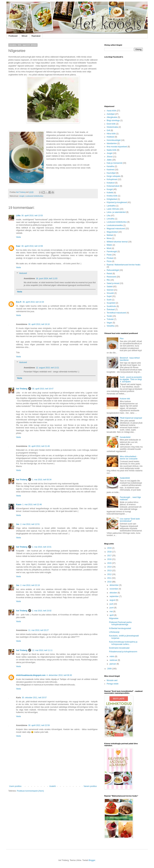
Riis (108, 280)
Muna (109, 238)
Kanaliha (110, 166)
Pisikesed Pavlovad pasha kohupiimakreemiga (120, 623)
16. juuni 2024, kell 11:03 (47, 279)
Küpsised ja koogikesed (117, 202)
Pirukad (110, 258)
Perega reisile (113, 684)
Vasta (18, 237)
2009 (110, 669)
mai (111, 611)
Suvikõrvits (111, 306)
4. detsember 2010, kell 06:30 (59, 675)
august (113, 600)
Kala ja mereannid (114, 163)
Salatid (110, 287)
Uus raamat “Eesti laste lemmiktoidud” (130, 520)
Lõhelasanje (114, 632)
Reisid (109, 274)
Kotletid (110, 193)
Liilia (18, 216)
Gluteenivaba (112, 127)
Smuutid (110, 293)
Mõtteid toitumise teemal (117, 242)
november (114, 589)
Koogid (110, 189)
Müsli (109, 248)
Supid (109, 296)
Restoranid (111, 277)
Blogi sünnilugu (113, 120)
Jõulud (109, 157)
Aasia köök (111, 111)
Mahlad (110, 235)
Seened (110, 290)
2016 (110, 559)
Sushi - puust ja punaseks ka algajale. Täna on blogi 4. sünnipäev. (131, 379)
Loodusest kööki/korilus (34, 196)
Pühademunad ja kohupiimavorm (123, 652)
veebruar (114, 660)
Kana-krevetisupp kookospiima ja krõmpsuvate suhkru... (123, 643)
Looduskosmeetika (115, 225)
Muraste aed (112, 680)
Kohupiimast (112, 179)
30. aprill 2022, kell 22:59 (39, 725)
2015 (110, 563)
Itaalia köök (112, 150)
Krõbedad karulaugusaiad (120, 628)
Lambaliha (111, 206)
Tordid (109, 316)
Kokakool (111, 183)
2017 (110, 556)
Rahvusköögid (113, 270)
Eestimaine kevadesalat (119, 648)
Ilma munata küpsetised (117, 147)
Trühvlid (110, 319)
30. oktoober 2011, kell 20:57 (34, 698)
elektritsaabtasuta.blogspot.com (31, 675)
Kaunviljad (111, 173)
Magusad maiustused (116, 229)
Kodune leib (125, 399)
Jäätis (109, 160)
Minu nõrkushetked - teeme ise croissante (129, 458)
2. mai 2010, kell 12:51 (30, 524)
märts (112, 656)
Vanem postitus (90, 786)
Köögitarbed (112, 199)
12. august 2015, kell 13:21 (47, 368)
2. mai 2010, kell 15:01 (42, 547)
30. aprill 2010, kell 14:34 (33, 302)
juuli (112, 604)
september (114, 596)
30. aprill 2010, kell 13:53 (32, 216)
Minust (24, 36)
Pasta (109, 255)
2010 (110, 582)
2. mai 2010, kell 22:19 (30, 585)
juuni (112, 608)
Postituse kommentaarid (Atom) (30, 791)
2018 (110, 552)
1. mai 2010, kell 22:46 (32, 505)
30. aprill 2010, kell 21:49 (39, 446)
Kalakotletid (125, 478)
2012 (110, 574)
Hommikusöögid (114, 140)
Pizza (109, 261)
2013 (110, 571)
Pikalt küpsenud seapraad (131, 418)
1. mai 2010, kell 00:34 (42, 480)
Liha (109, 216)
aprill (112, 615)
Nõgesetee (114, 618)
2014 (110, 567)
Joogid (22, 196)
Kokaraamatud (113, 186)
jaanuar (113, 664)
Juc (18, 524)
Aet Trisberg (22, 389)
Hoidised (110, 137)
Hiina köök (111, 134)
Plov (122, 339)
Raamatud (36, 36)
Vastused (23, 273)
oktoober (114, 593)
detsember (114, 585)
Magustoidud (112, 232)
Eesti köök (111, 124)
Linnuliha (111, 219)
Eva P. (19, 302)
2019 (110, 548)
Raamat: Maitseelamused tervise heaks (124, 265)
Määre (109, 245)
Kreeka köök (112, 196)
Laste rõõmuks (113, 209)
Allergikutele (112, 117)
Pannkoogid (112, 252)
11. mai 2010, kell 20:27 (38, 630)
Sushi (109, 300)
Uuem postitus (15, 786)
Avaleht (53, 786)
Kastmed (110, 170)
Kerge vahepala (113, 176)
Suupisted (111, 303)
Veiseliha (111, 326)
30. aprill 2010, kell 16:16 (39, 324)
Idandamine (112, 143)
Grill (108, 130)
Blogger (92, 860)
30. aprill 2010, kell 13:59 (32, 246)
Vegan (109, 323)
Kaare (19, 505)
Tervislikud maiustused (116, 313)
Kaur (18, 246)
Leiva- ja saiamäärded (116, 212)
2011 (110, 578)
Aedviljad (111, 114)
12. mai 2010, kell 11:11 (42, 650)
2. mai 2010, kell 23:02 (42, 611)
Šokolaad (111, 310)
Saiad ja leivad (113, 283)
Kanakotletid (125, 437)
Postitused (13, 36)
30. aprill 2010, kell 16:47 (43, 389)
